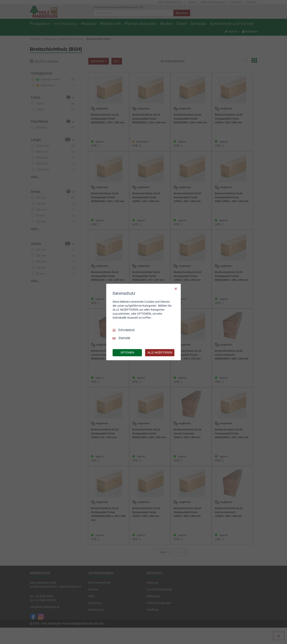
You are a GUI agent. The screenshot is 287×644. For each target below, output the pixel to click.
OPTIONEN (127, 352)
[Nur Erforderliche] (176, 289)
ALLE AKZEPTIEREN (160, 352)
